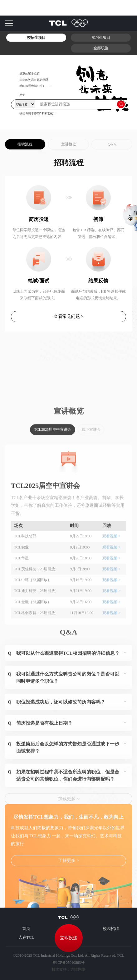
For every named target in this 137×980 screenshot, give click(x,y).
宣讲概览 (69, 144)
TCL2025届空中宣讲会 (53, 487)
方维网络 (78, 969)
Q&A (112, 144)
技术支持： (61, 969)
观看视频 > (111, 594)
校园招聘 (111, 929)
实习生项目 (101, 38)
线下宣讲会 (91, 487)
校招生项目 (36, 38)
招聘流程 (25, 144)
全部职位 (101, 48)
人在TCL (26, 937)
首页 (26, 929)
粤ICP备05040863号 (68, 963)
